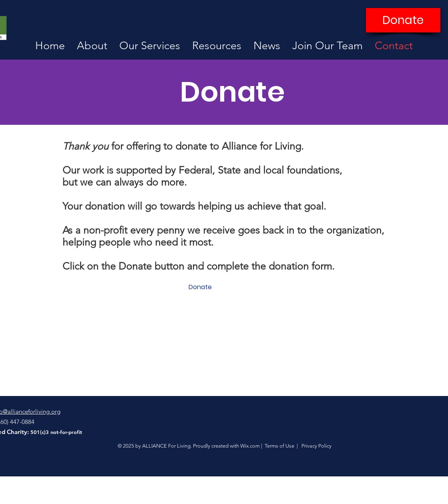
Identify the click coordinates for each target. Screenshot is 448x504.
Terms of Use (279, 446)
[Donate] (403, 20)
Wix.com (250, 446)
